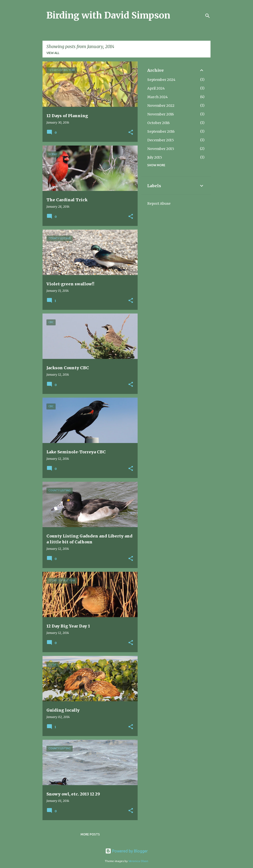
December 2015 (161, 140)
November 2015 (161, 149)
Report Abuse (159, 203)
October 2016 (158, 123)
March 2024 (158, 97)
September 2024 (161, 80)
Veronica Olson (138, 861)
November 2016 (161, 114)
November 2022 (161, 106)
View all (53, 53)
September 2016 (161, 131)
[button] (131, 133)
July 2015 (155, 157)
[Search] (208, 16)
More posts (90, 834)
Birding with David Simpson (108, 15)
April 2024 (156, 88)
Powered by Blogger (126, 851)
